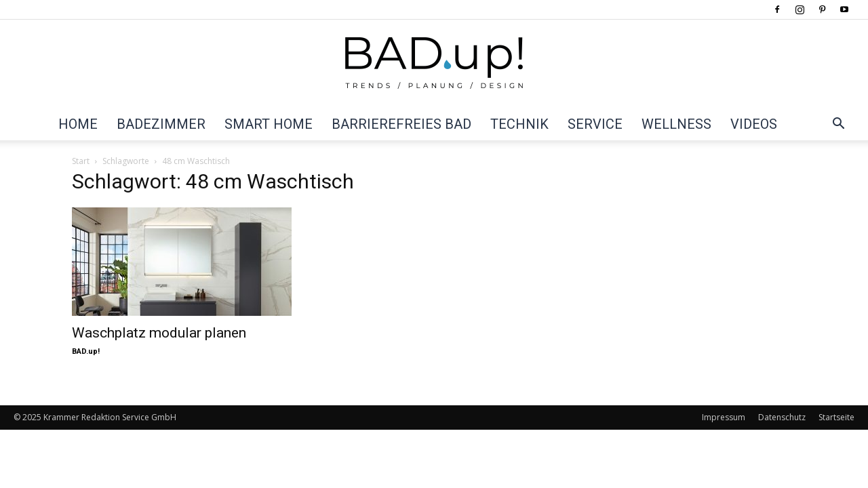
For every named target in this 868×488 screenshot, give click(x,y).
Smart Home (269, 124)
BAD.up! (86, 351)
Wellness (676, 124)
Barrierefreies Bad (401, 124)
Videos (754, 124)
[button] (838, 125)
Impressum (724, 417)
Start (81, 161)
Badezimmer (161, 124)
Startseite (836, 417)
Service (595, 124)
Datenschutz (782, 417)
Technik (519, 124)
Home (78, 124)
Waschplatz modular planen (159, 333)
